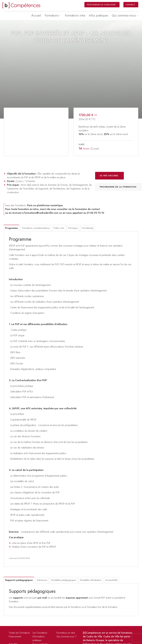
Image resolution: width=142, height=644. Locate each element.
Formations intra (75, 15)
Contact (130, 5)
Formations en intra (66, 633)
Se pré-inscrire (109, 176)
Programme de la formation (118, 187)
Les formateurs (40, 633)
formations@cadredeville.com (41, 213)
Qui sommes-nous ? (66, 637)
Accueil (36, 15)
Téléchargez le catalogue (101, 5)
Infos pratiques (99, 15)
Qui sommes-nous (124, 15)
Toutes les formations (19, 633)
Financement (15, 637)
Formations (52, 15)
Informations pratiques (39, 638)
